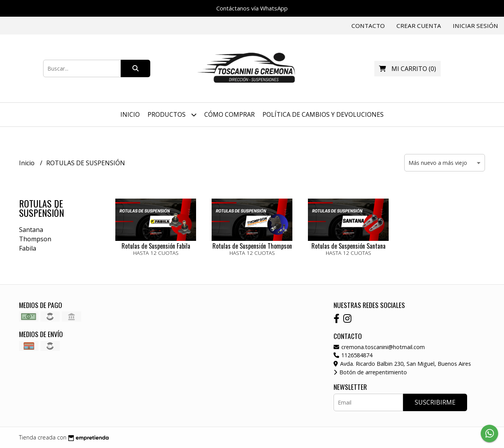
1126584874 (353, 355)
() (408, 69)
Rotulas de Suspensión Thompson (252, 246)
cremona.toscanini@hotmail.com (379, 347)
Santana (31, 230)
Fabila (28, 248)
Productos (172, 115)
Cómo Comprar (229, 114)
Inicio (130, 114)
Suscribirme (435, 402)
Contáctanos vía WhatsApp (252, 8)
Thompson (35, 239)
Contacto (368, 26)
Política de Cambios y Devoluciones (323, 114)
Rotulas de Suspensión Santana (348, 246)
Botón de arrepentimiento (370, 372)
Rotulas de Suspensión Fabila (156, 246)
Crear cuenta (419, 26)
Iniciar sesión (475, 26)
